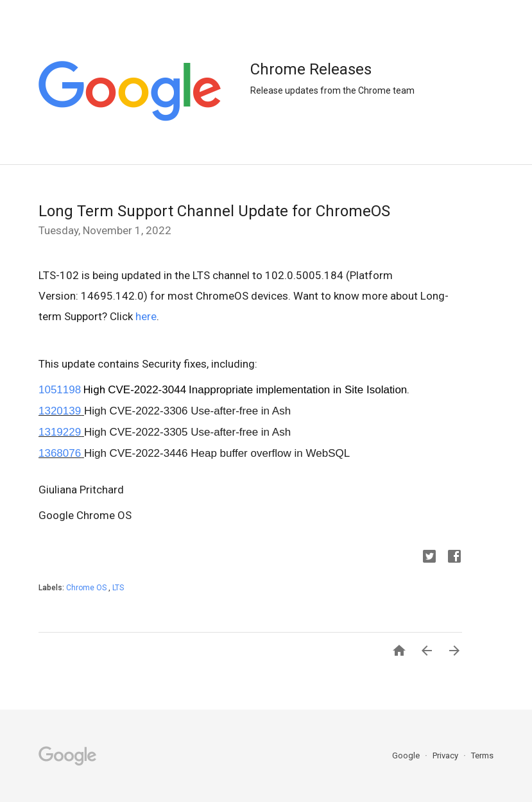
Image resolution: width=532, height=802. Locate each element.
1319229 (60, 432)
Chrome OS (87, 588)
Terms (482, 755)
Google (407, 755)
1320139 (60, 411)
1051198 (60, 390)
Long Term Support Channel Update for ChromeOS (214, 211)
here (146, 316)
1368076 (60, 453)
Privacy (446, 755)
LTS (118, 588)
